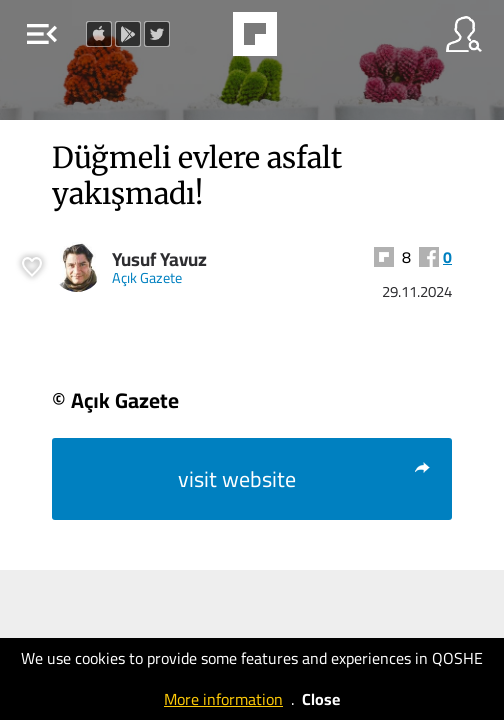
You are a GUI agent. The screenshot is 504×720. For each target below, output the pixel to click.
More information (223, 699)
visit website (305, 479)
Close (321, 699)
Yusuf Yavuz (159, 259)
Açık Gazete (147, 277)
